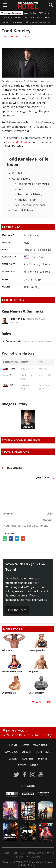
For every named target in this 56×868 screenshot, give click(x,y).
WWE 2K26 (40, 745)
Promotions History (30, 194)
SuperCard (44, 752)
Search (20, 857)
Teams (5, 22)
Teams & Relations (24, 210)
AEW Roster (45, 13)
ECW (47, 18)
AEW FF (27, 752)
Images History (27, 200)
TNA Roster (7, 18)
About (7, 853)
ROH (32, 18)
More (34, 765)
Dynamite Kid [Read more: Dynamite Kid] (9, 693)
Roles (21, 189)
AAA (25, 18)
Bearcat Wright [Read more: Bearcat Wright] (37, 693)
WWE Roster (30, 13)
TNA (8, 375)
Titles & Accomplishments (29, 205)
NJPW (18, 18)
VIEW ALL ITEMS (42, 702)
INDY (9, 369)
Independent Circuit (18, 142)
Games (13, 759)
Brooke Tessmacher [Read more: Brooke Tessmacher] (12, 672)
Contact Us (19, 853)
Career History (21, 179)
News (25, 745)
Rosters (28, 759)
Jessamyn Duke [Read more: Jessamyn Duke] (37, 650)
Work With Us (33, 857)
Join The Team (17, 610)
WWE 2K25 (11, 752)
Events (42, 759)
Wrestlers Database (11, 13)
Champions (16, 22)
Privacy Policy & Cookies (40, 853)
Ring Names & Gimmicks (33, 184)
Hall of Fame (31, 22)
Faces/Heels (46, 22)
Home (13, 745)
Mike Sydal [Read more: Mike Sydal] (7, 650)
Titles (22, 765)
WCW (40, 18)
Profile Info (19, 173)
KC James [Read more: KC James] (34, 672)
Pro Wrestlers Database (18, 37)
